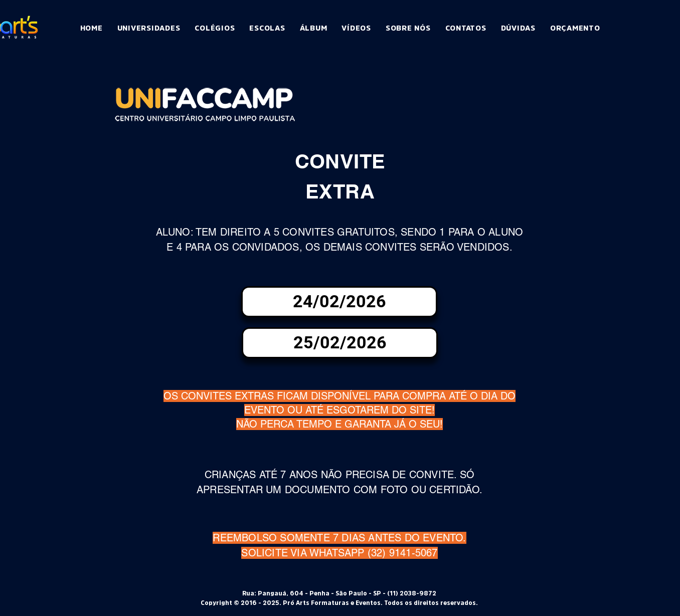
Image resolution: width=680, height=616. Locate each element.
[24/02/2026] (339, 302)
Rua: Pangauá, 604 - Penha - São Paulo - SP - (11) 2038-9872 (339, 593)
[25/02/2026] (340, 343)
